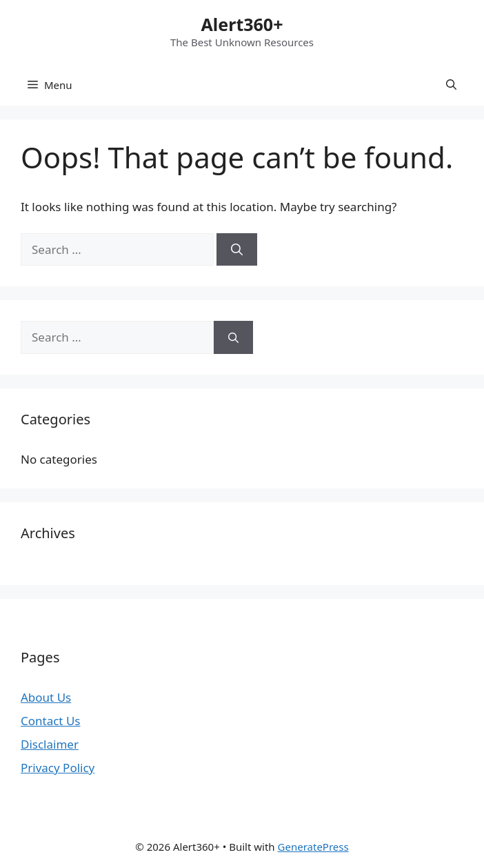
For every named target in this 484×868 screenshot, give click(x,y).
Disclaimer (50, 744)
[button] (451, 85)
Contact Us (51, 721)
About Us (46, 697)
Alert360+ (242, 24)
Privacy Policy (58, 768)
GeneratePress (313, 847)
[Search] (237, 250)
